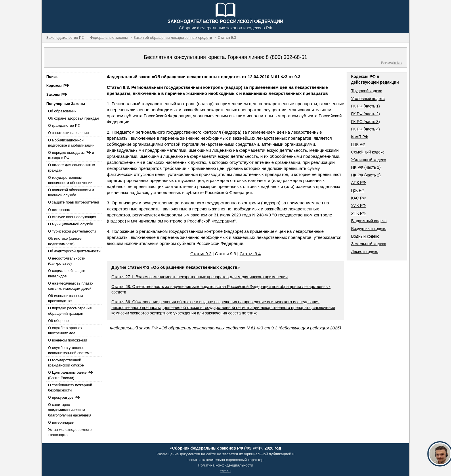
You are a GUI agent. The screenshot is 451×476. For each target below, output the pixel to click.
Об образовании (62, 111)
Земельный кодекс (369, 244)
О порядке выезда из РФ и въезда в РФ (71, 155)
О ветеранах (59, 210)
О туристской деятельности (72, 231)
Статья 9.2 (201, 254)
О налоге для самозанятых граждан (71, 167)
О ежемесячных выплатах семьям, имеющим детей (71, 286)
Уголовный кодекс (368, 99)
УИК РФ (359, 206)
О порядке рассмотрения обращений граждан (70, 311)
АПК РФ (359, 183)
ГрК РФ (358, 190)
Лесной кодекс (365, 252)
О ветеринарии (61, 422)
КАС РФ (359, 198)
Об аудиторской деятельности (74, 251)
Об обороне (58, 321)
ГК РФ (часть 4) (366, 129)
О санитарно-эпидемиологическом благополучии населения (70, 410)
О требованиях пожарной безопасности (70, 388)
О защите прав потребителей (73, 202)
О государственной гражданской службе (66, 363)
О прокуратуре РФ (64, 397)
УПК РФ (359, 213)
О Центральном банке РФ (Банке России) (70, 375)
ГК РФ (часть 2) (366, 114)
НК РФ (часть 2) (366, 175)
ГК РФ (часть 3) (366, 122)
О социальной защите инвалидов (67, 273)
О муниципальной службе (70, 224)
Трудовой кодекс (367, 91)
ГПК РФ (358, 144)
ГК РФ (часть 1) (366, 106)
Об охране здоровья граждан (73, 118)
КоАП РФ (360, 137)
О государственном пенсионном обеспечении (70, 180)
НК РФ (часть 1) (366, 167)
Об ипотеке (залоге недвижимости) (65, 241)
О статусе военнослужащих (72, 217)
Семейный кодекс (368, 152)
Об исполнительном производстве (65, 298)
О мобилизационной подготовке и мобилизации (71, 143)
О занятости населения (68, 133)
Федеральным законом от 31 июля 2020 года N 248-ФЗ (216, 215)
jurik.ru (398, 63)
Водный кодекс (365, 236)
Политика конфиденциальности (225, 465)
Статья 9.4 (250, 254)
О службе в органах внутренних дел (65, 330)
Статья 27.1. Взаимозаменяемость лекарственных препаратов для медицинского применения (199, 277)
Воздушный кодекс (369, 229)
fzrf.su (225, 471)
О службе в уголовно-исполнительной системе (70, 350)
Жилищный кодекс (369, 160)
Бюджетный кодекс (369, 221)
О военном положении (68, 340)
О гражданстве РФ (64, 125)
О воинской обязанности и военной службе (71, 192)
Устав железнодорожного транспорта (70, 432)
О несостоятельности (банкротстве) (67, 261)
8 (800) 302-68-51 (286, 57)
